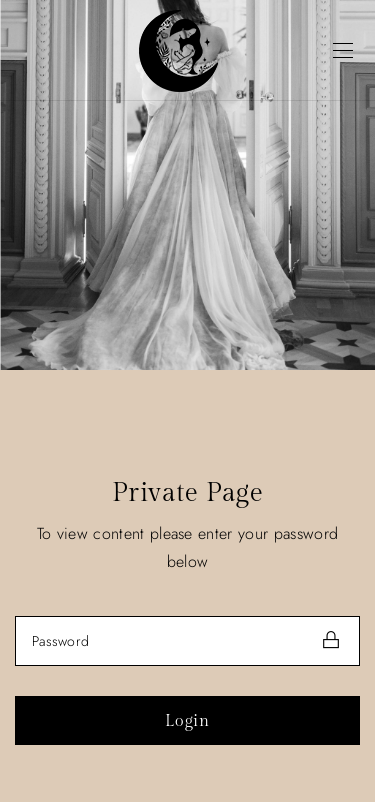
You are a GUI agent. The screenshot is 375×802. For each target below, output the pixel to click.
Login (187, 721)
